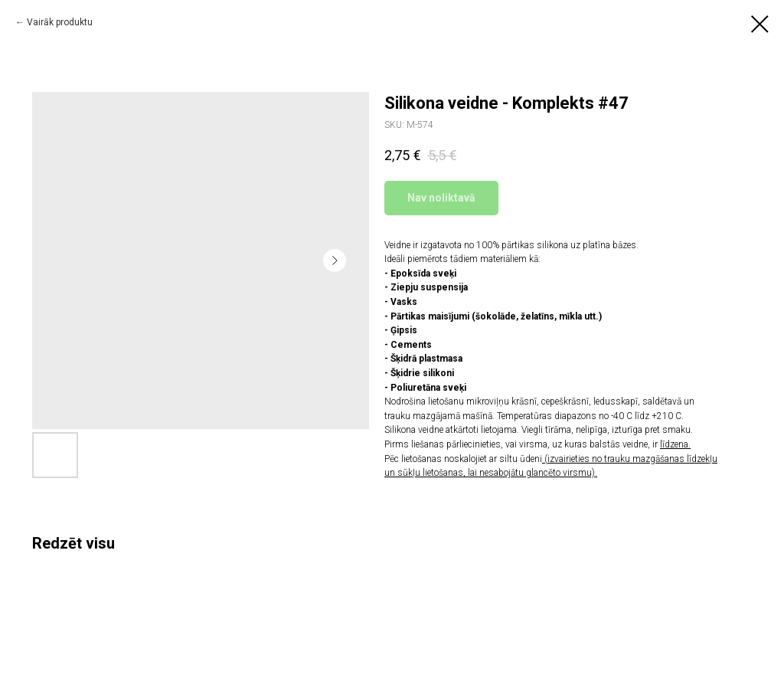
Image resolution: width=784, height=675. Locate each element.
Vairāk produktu (60, 22)
